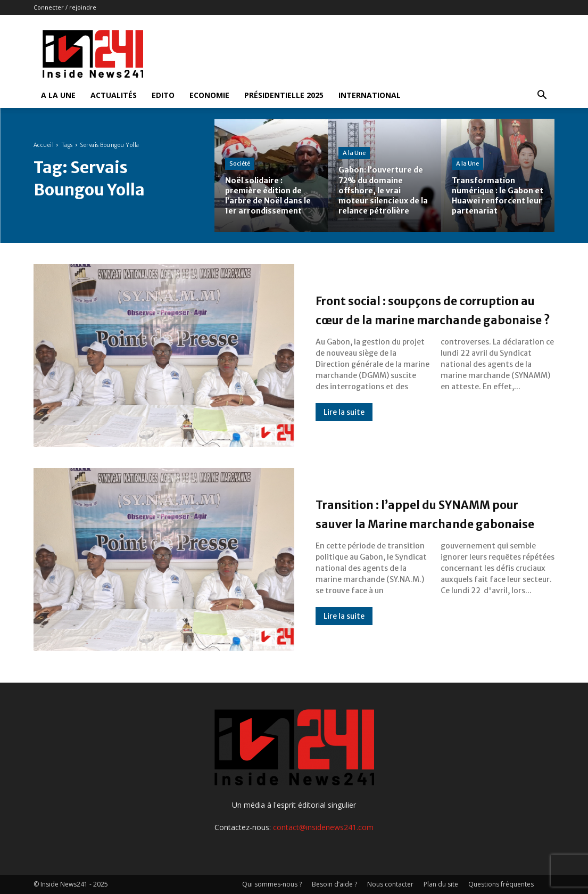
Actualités (114, 95)
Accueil (44, 145)
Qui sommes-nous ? (272, 884)
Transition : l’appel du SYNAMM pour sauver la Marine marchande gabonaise (432, 513)
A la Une (58, 95)
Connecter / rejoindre (65, 7)
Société (240, 153)
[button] (542, 96)
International (370, 95)
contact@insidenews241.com (323, 827)
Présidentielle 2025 (284, 95)
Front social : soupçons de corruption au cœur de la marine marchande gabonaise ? (432, 309)
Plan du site (441, 884)
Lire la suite (344, 431)
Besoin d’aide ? (334, 884)
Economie (209, 95)
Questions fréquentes (501, 884)
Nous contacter (390, 884)
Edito (163, 95)
